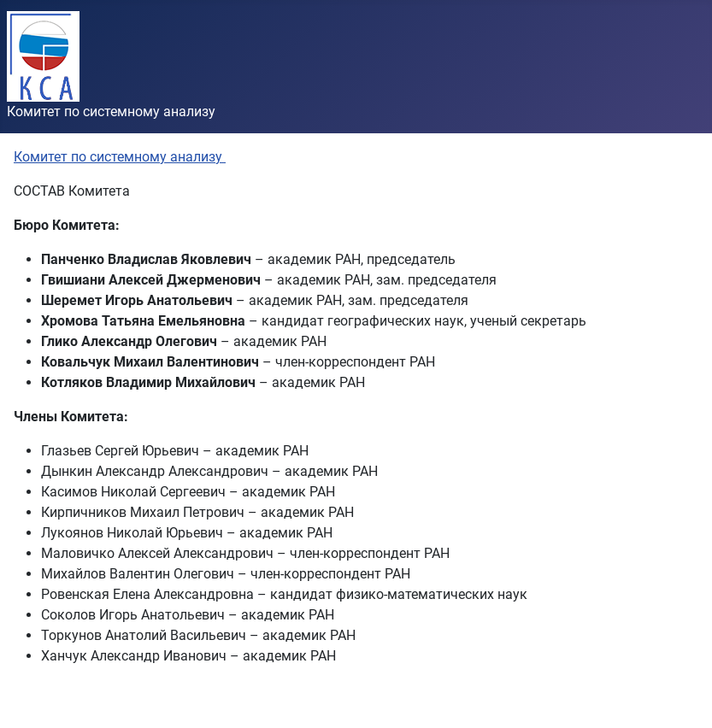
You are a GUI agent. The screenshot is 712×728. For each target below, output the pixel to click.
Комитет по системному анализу (120, 157)
